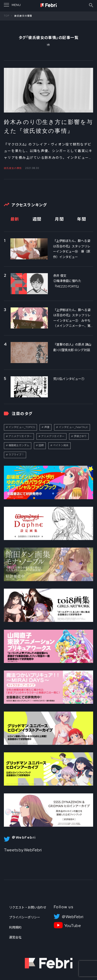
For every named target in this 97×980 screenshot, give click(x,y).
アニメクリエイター (20, 436)
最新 (15, 219)
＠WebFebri (72, 917)
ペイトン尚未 (61, 445)
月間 (59, 219)
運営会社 (15, 937)
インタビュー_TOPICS (22, 427)
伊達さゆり (80, 436)
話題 (41, 445)
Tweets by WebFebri (23, 850)
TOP (7, 16)
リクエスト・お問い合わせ (28, 907)
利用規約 (15, 928)
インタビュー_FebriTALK (73, 427)
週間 (37, 219)
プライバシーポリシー (25, 917)
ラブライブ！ (16, 455)
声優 (47, 427)
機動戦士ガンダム (19, 445)
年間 (82, 219)
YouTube (73, 926)
